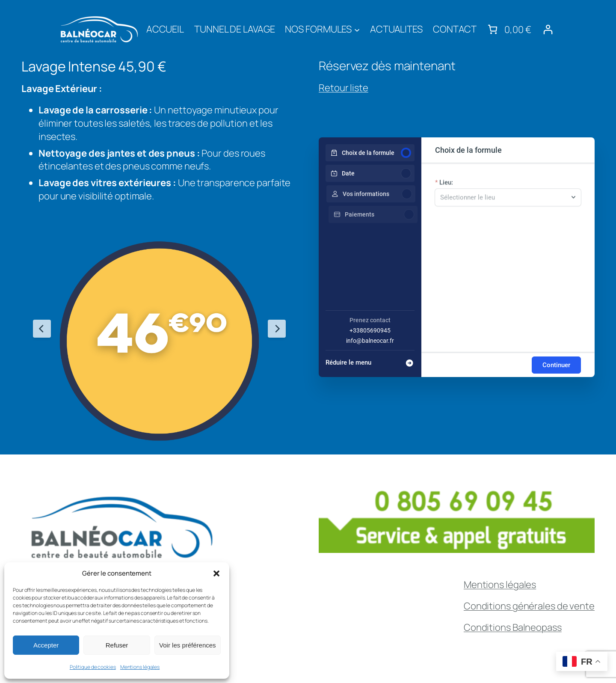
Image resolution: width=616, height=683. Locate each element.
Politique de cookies (93, 667)
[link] (508, 29)
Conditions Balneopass (513, 627)
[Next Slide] (277, 329)
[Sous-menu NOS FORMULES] (357, 29)
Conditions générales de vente (529, 606)
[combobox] (504, 202)
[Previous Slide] (42, 329)
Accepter (46, 645)
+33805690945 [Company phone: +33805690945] (370, 330)
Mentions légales (140, 667)
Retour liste (344, 88)
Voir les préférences (188, 645)
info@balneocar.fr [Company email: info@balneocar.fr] (370, 341)
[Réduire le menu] (370, 360)
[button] (216, 573)
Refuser (117, 645)
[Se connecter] (548, 29)
